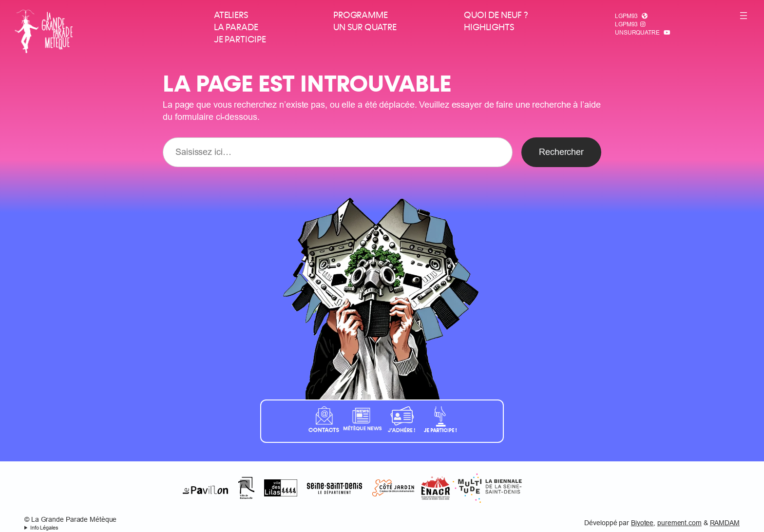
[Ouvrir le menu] (744, 16)
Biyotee (642, 523)
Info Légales (44, 528)
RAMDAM (725, 523)
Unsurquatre (637, 32)
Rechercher (561, 152)
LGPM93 (626, 16)
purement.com (679, 523)
